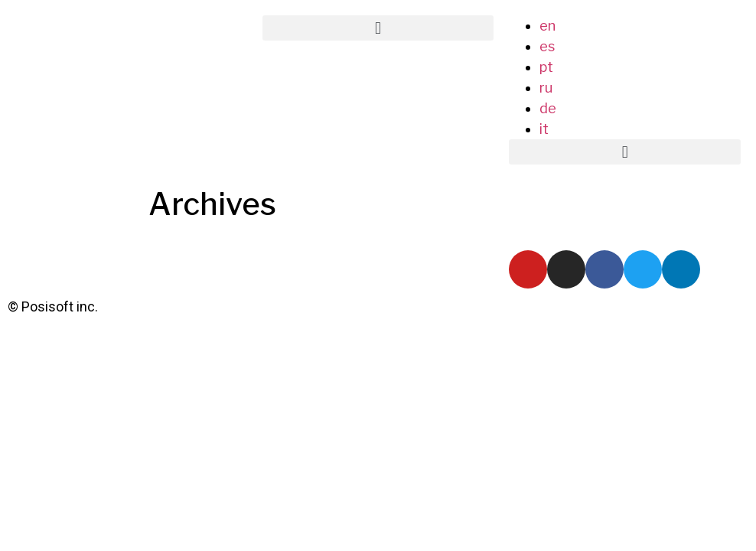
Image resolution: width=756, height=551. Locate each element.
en (547, 26)
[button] (378, 28)
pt (546, 67)
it (544, 129)
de (548, 108)
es (547, 46)
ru (546, 88)
